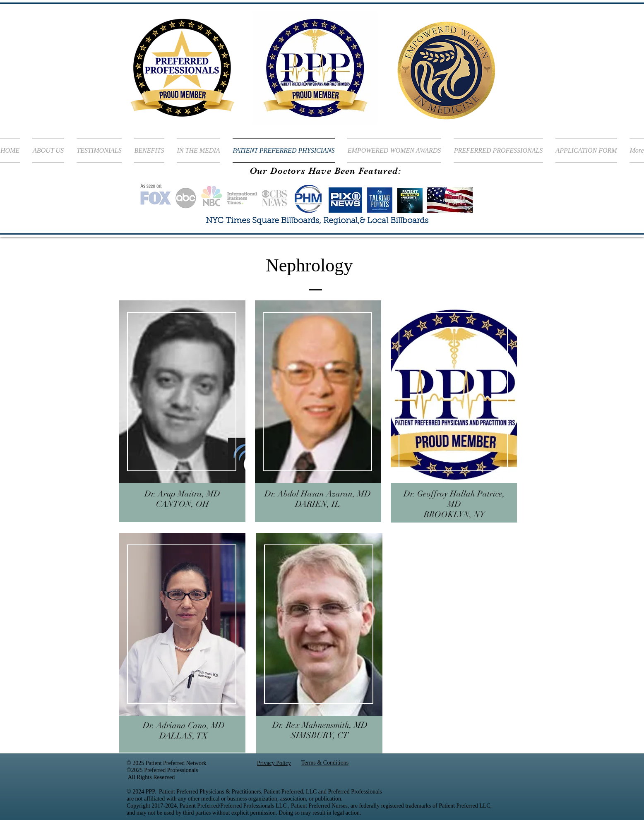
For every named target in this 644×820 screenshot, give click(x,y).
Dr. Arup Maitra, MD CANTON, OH (182, 499)
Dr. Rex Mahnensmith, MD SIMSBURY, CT (320, 730)
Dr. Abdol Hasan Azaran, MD (318, 494)
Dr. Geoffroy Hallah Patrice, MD (454, 499)
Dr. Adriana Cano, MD (184, 725)
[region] (182, 411)
